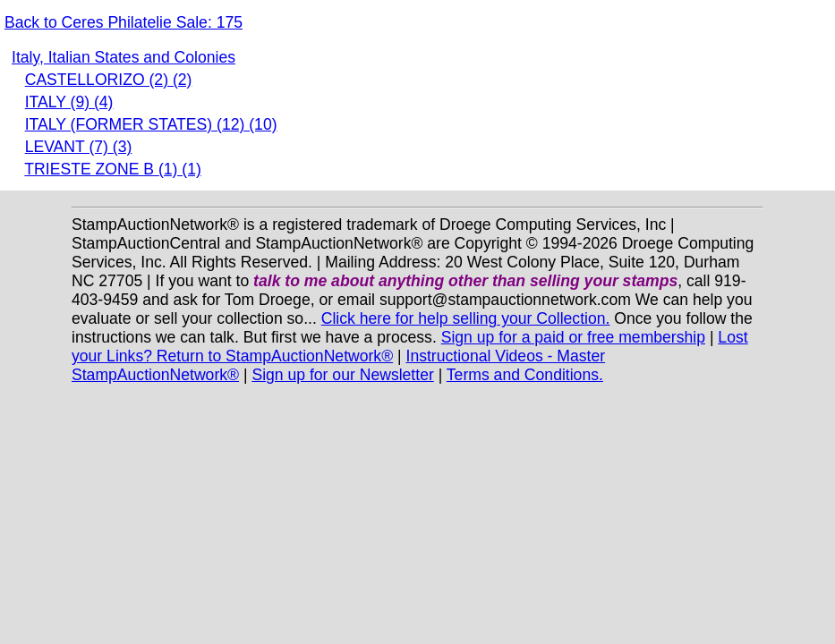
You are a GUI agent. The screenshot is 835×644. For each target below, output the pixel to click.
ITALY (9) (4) (69, 102)
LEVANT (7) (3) (79, 147)
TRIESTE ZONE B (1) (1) (112, 169)
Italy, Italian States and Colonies (124, 57)
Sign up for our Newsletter (342, 375)
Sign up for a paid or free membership (573, 337)
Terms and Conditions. (525, 375)
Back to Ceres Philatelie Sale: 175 (124, 22)
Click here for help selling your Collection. (466, 318)
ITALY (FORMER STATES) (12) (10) (151, 124)
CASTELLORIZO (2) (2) (109, 80)
